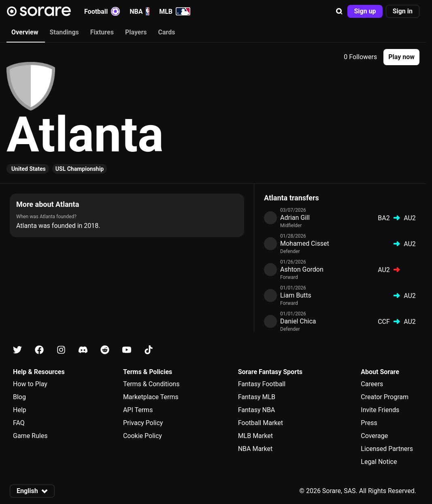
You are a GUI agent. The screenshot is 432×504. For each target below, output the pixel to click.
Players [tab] (136, 32)
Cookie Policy (143, 436)
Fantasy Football (262, 384)
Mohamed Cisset (305, 243)
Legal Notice (379, 462)
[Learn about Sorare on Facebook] (39, 350)
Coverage (374, 436)
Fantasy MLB (257, 397)
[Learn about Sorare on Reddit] (105, 350)
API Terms (138, 410)
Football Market (261, 423)
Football (102, 11)
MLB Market (255, 436)
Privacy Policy (143, 423)
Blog (19, 397)
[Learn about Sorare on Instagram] (61, 350)
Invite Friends (380, 410)
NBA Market (255, 449)
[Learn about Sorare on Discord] (83, 350)
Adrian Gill (295, 218)
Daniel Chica (298, 321)
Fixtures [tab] (102, 32)
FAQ (19, 423)
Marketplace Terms (151, 397)
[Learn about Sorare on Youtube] (127, 350)
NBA (139, 11)
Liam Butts (296, 295)
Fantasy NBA (257, 410)
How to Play (30, 384)
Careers (372, 384)
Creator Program (385, 397)
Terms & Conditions (151, 384)
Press (369, 423)
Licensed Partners (387, 449)
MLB (175, 11)
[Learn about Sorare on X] (17, 350)
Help (20, 410)
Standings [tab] (64, 32)
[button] (339, 11)
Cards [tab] (167, 32)
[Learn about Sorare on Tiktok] (149, 350)
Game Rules (30, 436)
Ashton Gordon (302, 269)
